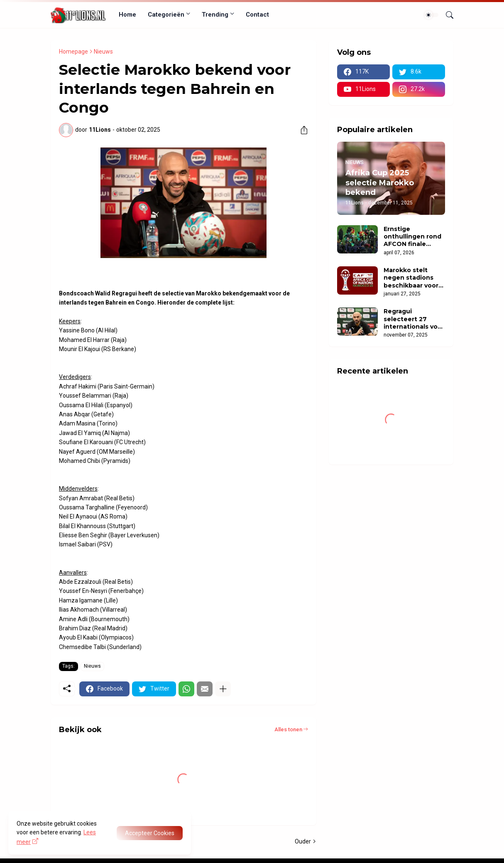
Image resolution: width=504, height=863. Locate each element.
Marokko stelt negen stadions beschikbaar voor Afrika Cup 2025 (411, 278)
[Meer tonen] (223, 689)
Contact (257, 15)
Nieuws (103, 52)
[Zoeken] (446, 15)
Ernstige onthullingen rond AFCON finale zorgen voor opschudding (412, 237)
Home (127, 15)
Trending (215, 15)
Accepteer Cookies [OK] (150, 833)
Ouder (303, 841)
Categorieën (166, 15)
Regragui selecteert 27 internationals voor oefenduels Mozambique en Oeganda (414, 319)
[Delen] (301, 130)
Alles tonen (288, 729)
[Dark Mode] (431, 15)
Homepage (73, 52)
